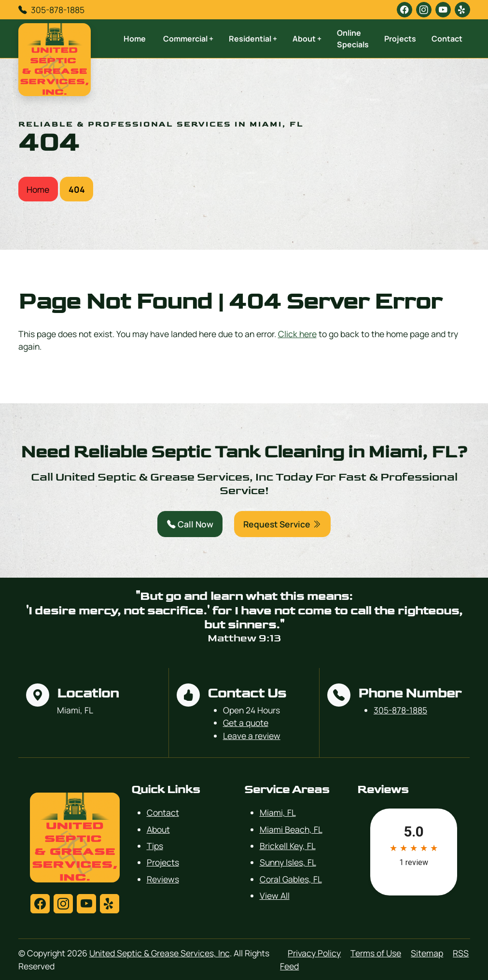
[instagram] (424, 10)
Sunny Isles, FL (288, 862)
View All (275, 895)
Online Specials (353, 39)
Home (135, 39)
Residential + (253, 39)
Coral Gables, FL (291, 879)
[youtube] (443, 10)
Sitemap (427, 953)
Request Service (282, 524)
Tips (155, 846)
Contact (447, 39)
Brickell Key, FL (288, 846)
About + (307, 39)
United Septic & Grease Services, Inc (160, 953)
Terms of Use (376, 953)
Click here (297, 334)
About (158, 829)
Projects (400, 39)
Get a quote (246, 723)
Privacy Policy (314, 953)
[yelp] (462, 10)
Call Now (190, 524)
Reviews (163, 879)
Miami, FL (278, 812)
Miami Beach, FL (291, 829)
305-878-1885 (58, 10)
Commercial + (188, 39)
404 (77, 189)
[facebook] (404, 10)
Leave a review (252, 736)
